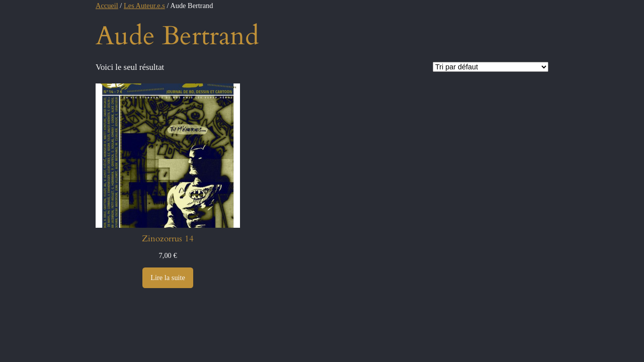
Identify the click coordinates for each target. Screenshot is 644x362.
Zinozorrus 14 (168, 239)
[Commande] (491, 67)
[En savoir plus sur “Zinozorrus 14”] (168, 278)
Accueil (107, 6)
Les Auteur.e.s (144, 6)
